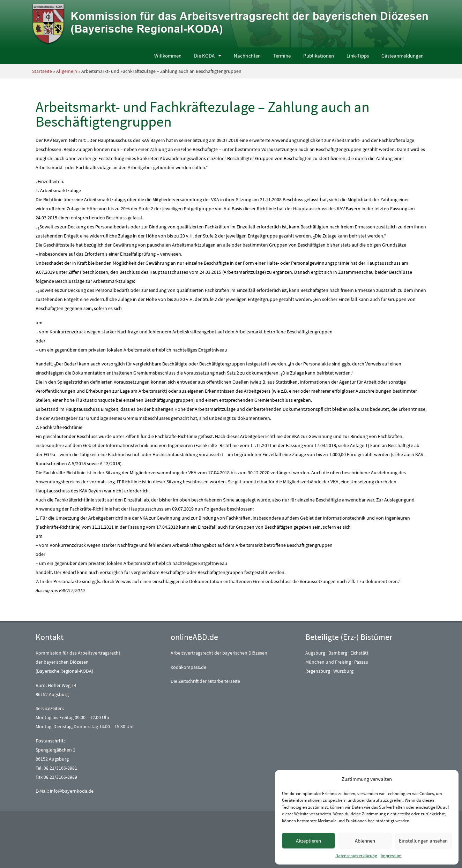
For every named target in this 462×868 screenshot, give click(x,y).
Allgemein (67, 71)
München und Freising (328, 662)
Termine (282, 56)
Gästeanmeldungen (403, 56)
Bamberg (338, 653)
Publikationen (319, 56)
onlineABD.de (194, 637)
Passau (361, 662)
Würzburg (343, 671)
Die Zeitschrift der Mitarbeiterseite (205, 681)
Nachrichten (247, 56)
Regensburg (318, 671)
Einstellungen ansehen (423, 841)
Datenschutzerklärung (356, 856)
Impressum (391, 856)
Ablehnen (365, 841)
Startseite (42, 71)
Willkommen (168, 56)
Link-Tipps (358, 56)
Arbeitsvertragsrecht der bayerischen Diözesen (219, 653)
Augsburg (315, 653)
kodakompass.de (188, 667)
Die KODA (208, 56)
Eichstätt (359, 653)
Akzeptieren (308, 841)
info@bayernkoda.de (72, 791)
